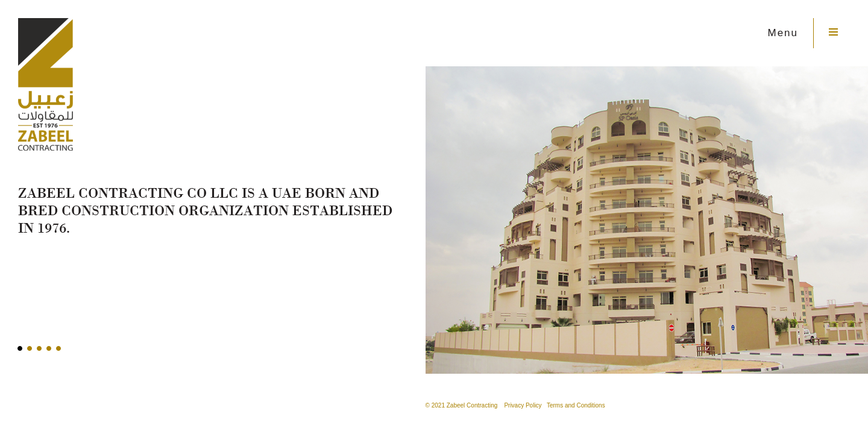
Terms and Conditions (576, 405)
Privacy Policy (523, 405)
